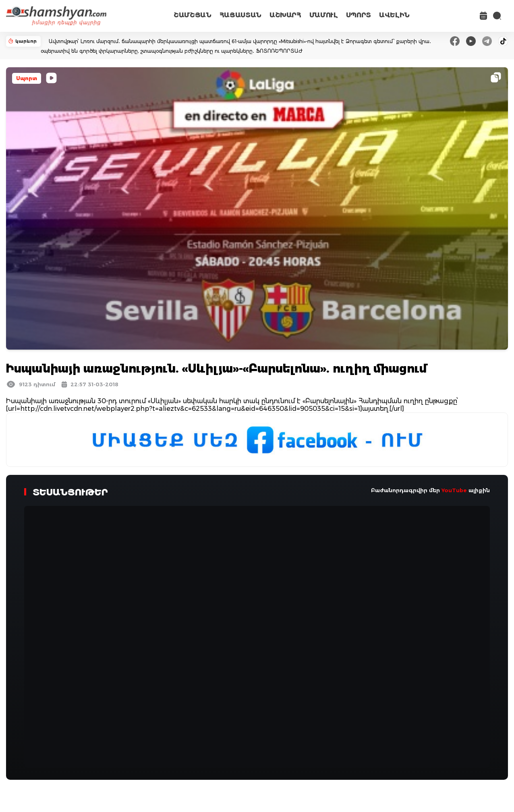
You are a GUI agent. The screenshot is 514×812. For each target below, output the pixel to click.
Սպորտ (27, 78)
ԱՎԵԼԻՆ (394, 15)
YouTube (454, 490)
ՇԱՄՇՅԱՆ (193, 15)
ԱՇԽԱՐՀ (285, 15)
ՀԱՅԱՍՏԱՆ (240, 15)
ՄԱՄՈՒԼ (324, 15)
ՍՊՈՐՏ (359, 15)
